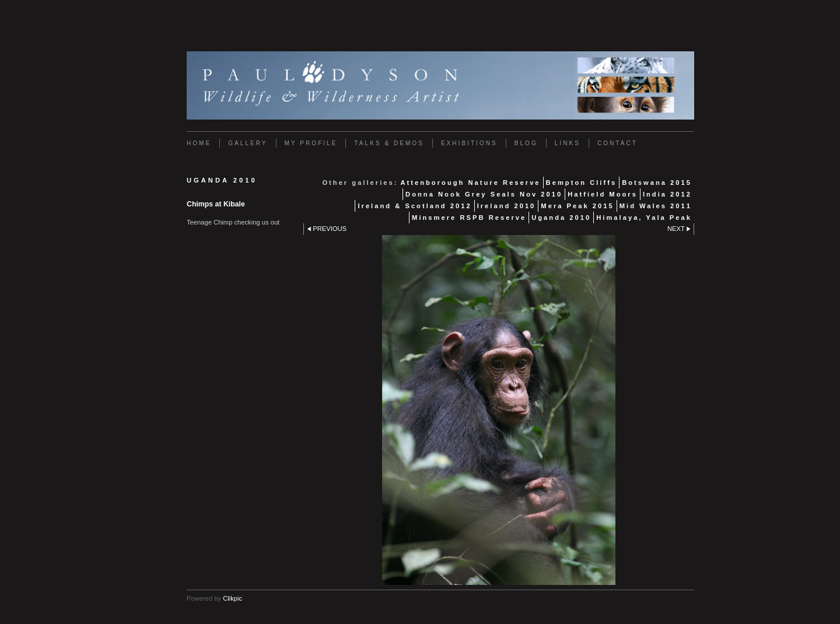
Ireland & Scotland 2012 (414, 206)
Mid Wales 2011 (656, 206)
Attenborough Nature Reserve (470, 183)
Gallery (248, 143)
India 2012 (667, 194)
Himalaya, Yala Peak (644, 218)
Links (568, 143)
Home (199, 143)
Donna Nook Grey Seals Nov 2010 (484, 194)
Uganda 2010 (561, 218)
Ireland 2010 (507, 206)
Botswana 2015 (657, 183)
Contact (617, 143)
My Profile (311, 143)
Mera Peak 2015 (577, 206)
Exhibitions (469, 143)
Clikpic (232, 598)
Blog (526, 143)
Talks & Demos (389, 143)
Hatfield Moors (603, 194)
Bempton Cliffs (582, 183)
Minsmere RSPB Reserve (469, 218)
